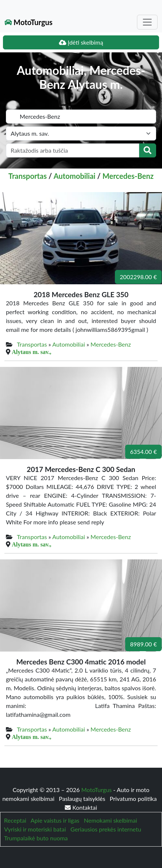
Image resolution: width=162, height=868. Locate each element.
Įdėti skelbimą (81, 42)
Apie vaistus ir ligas (55, 820)
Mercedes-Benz (128, 176)
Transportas (28, 176)
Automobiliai (74, 176)
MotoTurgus (29, 22)
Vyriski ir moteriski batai (35, 829)
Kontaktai (81, 807)
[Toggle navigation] (147, 22)
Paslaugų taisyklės (83, 798)
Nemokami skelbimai (110, 820)
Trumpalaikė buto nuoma (36, 838)
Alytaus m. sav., (31, 352)
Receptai (15, 820)
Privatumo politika (133, 798)
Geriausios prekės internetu (106, 829)
